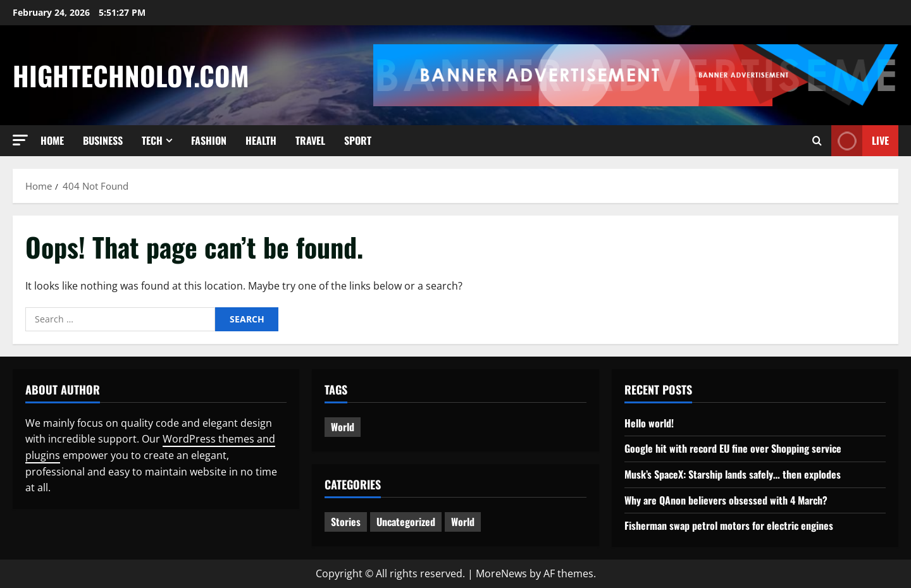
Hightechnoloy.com (131, 75)
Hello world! (649, 423)
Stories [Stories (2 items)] (346, 522)
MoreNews (501, 573)
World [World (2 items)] (463, 522)
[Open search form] (817, 141)
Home (52, 140)
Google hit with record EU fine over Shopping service (733, 448)
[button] (20, 140)
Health (261, 140)
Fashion (209, 140)
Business (103, 140)
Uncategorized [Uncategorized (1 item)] (406, 522)
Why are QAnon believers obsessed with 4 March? (726, 500)
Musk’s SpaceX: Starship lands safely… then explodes (733, 474)
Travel (310, 140)
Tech (152, 140)
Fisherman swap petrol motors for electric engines (729, 525)
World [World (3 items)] (343, 427)
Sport (358, 140)
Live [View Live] (860, 141)
